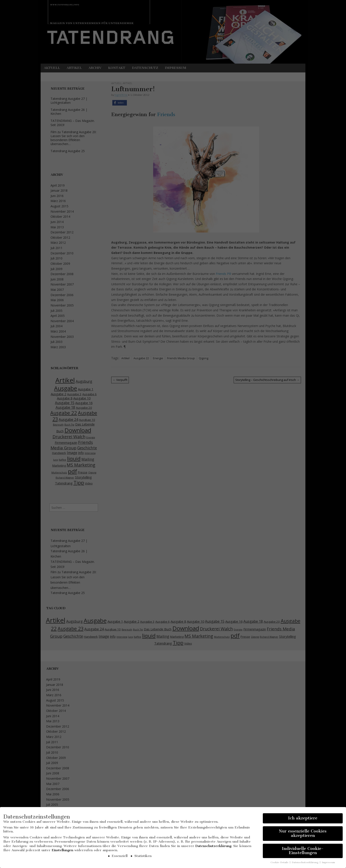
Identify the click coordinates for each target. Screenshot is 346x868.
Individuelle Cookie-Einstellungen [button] (303, 852)
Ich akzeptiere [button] (303, 820)
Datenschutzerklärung (213, 847)
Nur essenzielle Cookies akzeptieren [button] (303, 835)
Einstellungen (62, 852)
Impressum (328, 864)
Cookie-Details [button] (280, 864)
